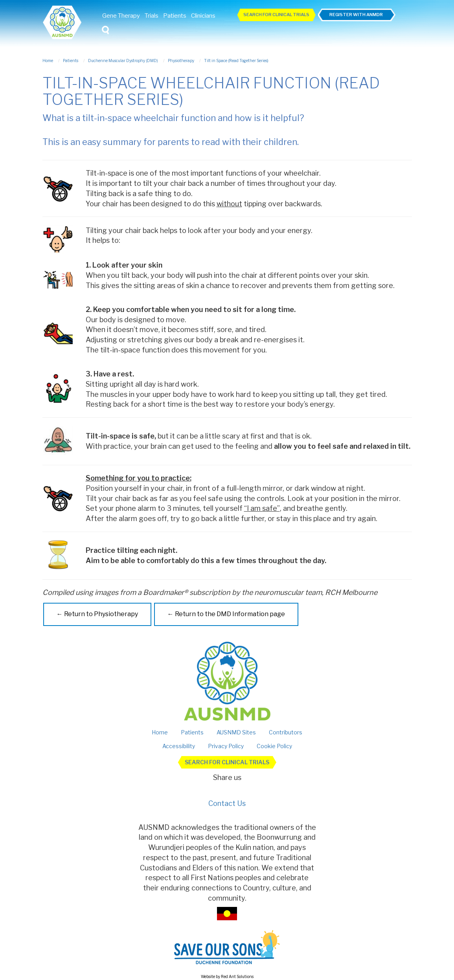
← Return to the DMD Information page (226, 614)
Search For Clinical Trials (276, 15)
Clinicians (203, 16)
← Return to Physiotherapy (97, 614)
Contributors (286, 732)
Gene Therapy (121, 16)
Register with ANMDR (356, 15)
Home (160, 732)
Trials (152, 16)
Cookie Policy (274, 746)
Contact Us (227, 803)
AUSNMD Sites (236, 732)
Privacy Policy (226, 746)
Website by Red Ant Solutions (227, 976)
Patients (175, 16)
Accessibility (179, 746)
